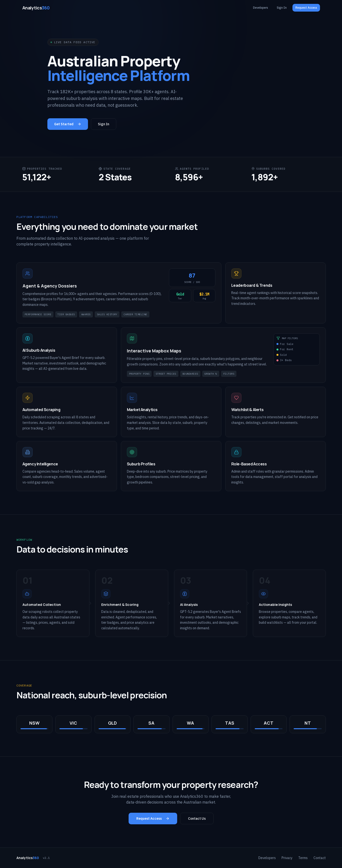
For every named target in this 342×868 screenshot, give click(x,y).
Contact (320, 858)
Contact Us (197, 819)
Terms (303, 858)
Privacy (287, 858)
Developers (261, 8)
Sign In (282, 8)
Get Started (68, 125)
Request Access (306, 8)
